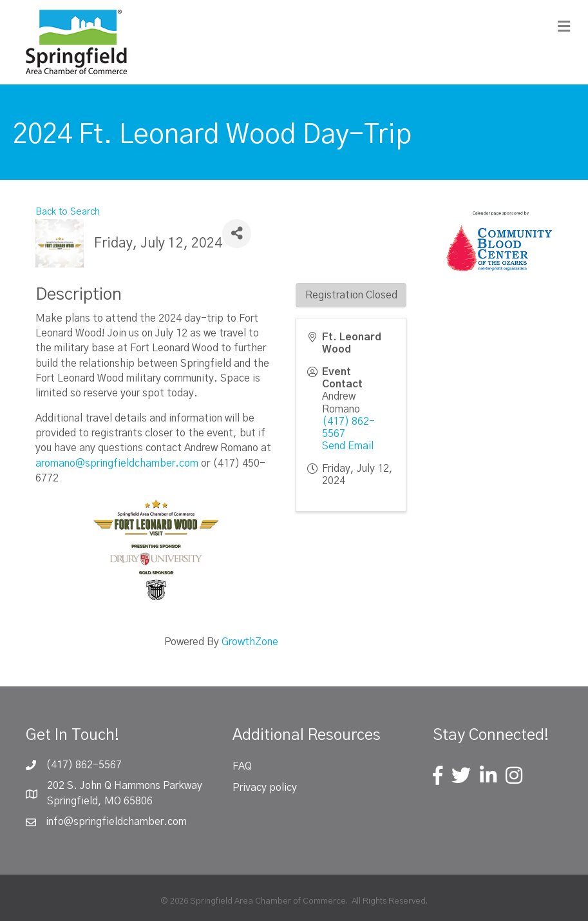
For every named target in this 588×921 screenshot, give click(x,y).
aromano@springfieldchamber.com (117, 463)
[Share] (237, 234)
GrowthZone (250, 642)
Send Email (348, 446)
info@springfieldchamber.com (116, 822)
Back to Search (68, 212)
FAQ (242, 766)
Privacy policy (265, 788)
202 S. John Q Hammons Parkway (125, 786)
